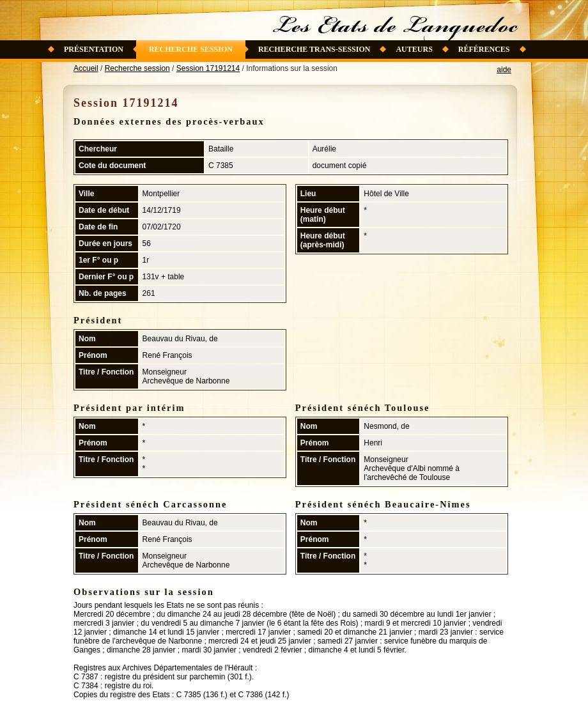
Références (484, 49)
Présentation (94, 49)
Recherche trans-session (314, 49)
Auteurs (414, 49)
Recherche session (191, 49)
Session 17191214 (208, 68)
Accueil (86, 68)
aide (504, 70)
